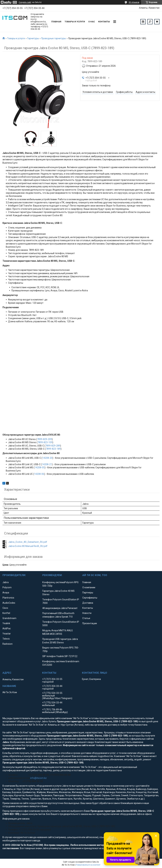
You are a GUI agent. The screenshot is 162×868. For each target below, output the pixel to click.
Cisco (5, 608)
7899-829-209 (44, 439)
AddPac (7, 628)
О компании (89, 587)
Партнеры (88, 593)
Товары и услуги (75, 22)
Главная (56, 22)
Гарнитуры (33, 38)
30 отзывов (134, 2)
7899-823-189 (53, 449)
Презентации (90, 623)
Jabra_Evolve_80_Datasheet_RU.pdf (28, 542)
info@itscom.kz (38, 778)
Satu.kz (96, 862)
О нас (92, 22)
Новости (87, 613)
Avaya (6, 593)
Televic (6, 639)
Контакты (104, 22)
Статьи (86, 618)
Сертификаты (90, 598)
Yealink (6, 623)
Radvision (8, 644)
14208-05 (40, 467)
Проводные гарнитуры (53, 38)
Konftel (6, 613)
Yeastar (7, 634)
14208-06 (39, 474)
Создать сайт (25, 2)
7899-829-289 (53, 446)
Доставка (88, 603)
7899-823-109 (45, 442)
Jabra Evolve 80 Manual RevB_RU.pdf (28, 546)
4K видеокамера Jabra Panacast (60, 608)
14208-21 (47, 464)
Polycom (7, 587)
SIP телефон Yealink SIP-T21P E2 (60, 656)
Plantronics (8, 598)
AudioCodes (9, 603)
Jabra (6, 582)
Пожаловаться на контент (88, 865)
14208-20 (47, 458)
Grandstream (9, 618)
